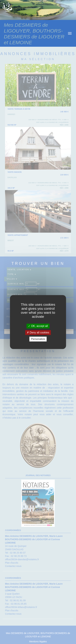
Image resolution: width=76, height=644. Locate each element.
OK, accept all (38, 326)
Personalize (38, 339)
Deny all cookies (38, 333)
